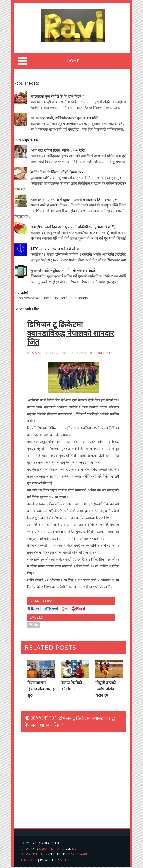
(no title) (21, 292)
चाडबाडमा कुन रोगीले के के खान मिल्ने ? (57, 96)
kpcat (37, 353)
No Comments (101, 353)
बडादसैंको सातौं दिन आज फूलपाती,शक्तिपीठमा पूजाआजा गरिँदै (73, 227)
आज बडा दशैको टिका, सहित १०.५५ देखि (58, 150)
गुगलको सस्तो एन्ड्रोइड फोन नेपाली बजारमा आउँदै (63, 270)
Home (73, 61)
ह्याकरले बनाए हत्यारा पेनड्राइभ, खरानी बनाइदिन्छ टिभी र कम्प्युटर (74, 199)
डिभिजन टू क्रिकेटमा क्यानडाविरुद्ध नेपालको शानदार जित (71, 334)
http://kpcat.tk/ (26, 140)
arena (65, 861)
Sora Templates (52, 849)
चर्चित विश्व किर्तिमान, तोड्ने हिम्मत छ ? (57, 172)
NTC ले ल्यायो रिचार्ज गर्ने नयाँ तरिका (56, 249)
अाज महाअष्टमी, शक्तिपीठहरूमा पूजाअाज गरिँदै (65, 118)
